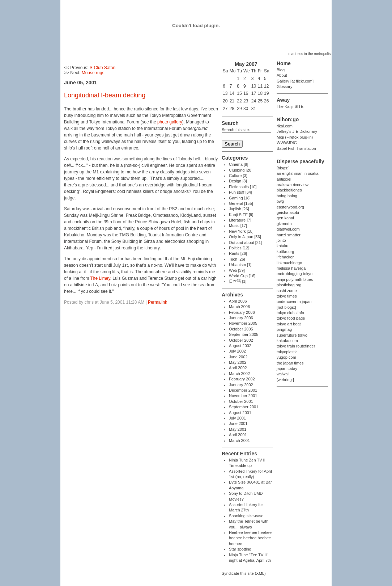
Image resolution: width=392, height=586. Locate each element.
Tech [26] (237, 259)
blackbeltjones (289, 190)
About (282, 75)
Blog (281, 70)
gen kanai (285, 218)
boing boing (287, 196)
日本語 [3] (238, 281)
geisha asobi (288, 212)
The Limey (100, 278)
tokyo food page (291, 318)
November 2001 (243, 396)
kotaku (282, 246)
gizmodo (284, 224)
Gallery (283, 81)
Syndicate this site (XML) (244, 573)
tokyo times (287, 296)
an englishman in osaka (298, 173)
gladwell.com (288, 229)
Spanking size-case (246, 516)
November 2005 (243, 323)
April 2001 (238, 435)
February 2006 (242, 312)
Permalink (157, 302)
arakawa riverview (293, 185)
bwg (280, 201)
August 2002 (240, 346)
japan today (287, 368)
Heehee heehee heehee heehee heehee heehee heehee (250, 538)
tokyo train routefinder (296, 346)
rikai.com (285, 126)
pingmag (284, 329)
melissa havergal (292, 268)
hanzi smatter (289, 235)
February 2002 (242, 379)
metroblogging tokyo (295, 274)
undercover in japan (294, 302)
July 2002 (237, 351)
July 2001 (237, 418)
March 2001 (239, 440)
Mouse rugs (93, 73)
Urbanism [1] (240, 265)
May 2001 (238, 429)
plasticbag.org (289, 285)
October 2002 (241, 340)
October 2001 (241, 401)
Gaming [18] (240, 198)
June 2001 (238, 423)
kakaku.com (287, 341)
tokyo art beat (289, 324)
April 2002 (238, 368)
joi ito (281, 240)
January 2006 (241, 318)
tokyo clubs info (290, 313)
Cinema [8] (238, 164)
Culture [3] (238, 176)
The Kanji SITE (290, 106)
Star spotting (240, 549)
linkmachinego (289, 263)
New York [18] (241, 231)
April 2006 (238, 301)
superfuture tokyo (292, 335)
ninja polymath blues (295, 279)
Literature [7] (240, 220)
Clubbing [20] (241, 170)
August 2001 (240, 413)
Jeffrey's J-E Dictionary (297, 131)
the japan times (290, 363)
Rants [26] (238, 253)
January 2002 (241, 385)
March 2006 (239, 307)
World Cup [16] (242, 276)
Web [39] (237, 270)
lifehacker (285, 257)
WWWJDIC (287, 143)
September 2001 (244, 407)
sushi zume (287, 291)
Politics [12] (239, 248)
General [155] (241, 203)
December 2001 (243, 390)
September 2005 (244, 334)
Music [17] (238, 225)
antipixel (284, 179)
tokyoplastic (287, 352)
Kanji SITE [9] (241, 215)
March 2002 (239, 374)
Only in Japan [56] (245, 237)
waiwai (283, 374)
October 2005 (241, 329)
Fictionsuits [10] (243, 187)
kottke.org (285, 252)
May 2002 (238, 362)
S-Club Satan (103, 68)
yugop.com (286, 357)
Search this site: (236, 130)
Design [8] (238, 181)
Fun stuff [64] (240, 192)
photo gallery (170, 122)
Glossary (284, 87)
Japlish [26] (239, 209)
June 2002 (238, 357)
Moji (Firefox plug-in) (295, 137)
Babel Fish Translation (296, 148)
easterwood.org (290, 207)
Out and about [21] (245, 243)
